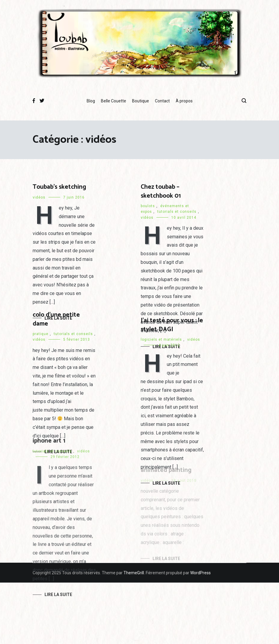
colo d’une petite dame (56, 319)
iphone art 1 (49, 442)
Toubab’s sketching (59, 187)
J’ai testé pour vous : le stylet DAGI (172, 325)
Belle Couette (114, 101)
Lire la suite (58, 596)
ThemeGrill (134, 573)
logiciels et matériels (161, 340)
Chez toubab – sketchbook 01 (161, 191)
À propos (184, 101)
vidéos (39, 197)
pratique (41, 334)
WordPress (200, 573)
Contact (162, 101)
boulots (148, 206)
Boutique (141, 101)
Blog (91, 101)
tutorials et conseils (177, 212)
